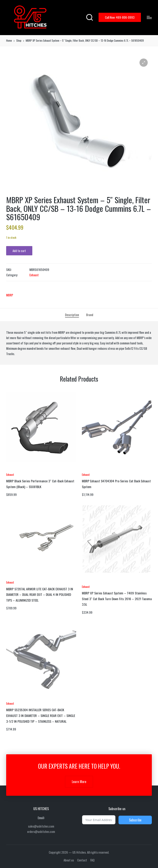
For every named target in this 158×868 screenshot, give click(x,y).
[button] (120, 17)
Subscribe (135, 820)
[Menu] (149, 17)
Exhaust (34, 275)
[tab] (72, 315)
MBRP (10, 295)
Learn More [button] (79, 782)
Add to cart (19, 251)
